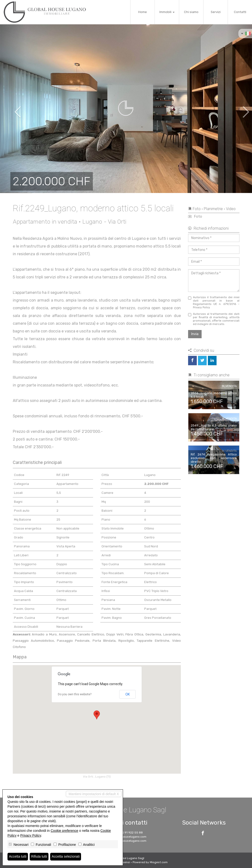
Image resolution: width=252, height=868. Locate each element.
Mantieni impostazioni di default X (94, 794)
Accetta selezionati (66, 857)
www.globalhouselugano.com (126, 841)
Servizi (216, 12)
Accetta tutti (18, 857)
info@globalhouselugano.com (126, 837)
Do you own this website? (75, 694)
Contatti (240, 12)
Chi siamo (191, 12)
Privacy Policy (201, 307)
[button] (13, 109)
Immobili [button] (167, 12)
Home (143, 12)
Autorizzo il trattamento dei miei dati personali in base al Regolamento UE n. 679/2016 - (214, 302)
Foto (195, 216)
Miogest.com (159, 862)
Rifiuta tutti (39, 857)
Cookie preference (64, 831)
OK (128, 694)
